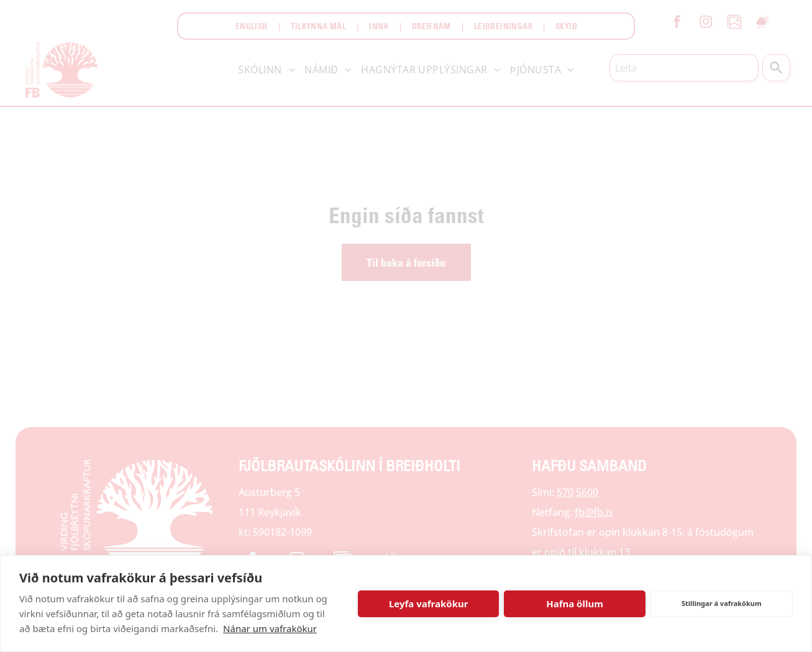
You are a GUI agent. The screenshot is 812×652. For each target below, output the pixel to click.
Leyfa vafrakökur (428, 604)
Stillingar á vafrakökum (722, 603)
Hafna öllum (575, 604)
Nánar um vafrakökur (270, 628)
